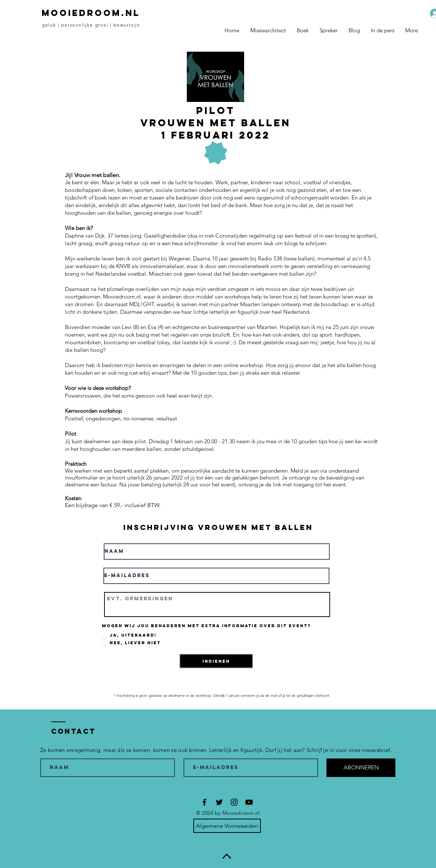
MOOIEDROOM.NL (91, 13)
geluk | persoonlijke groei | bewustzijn (91, 25)
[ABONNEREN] (361, 768)
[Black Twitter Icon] (219, 802)
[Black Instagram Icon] (234, 802)
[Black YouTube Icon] (249, 802)
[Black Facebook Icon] (204, 802)
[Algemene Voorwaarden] (227, 826)
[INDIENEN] (216, 661)
